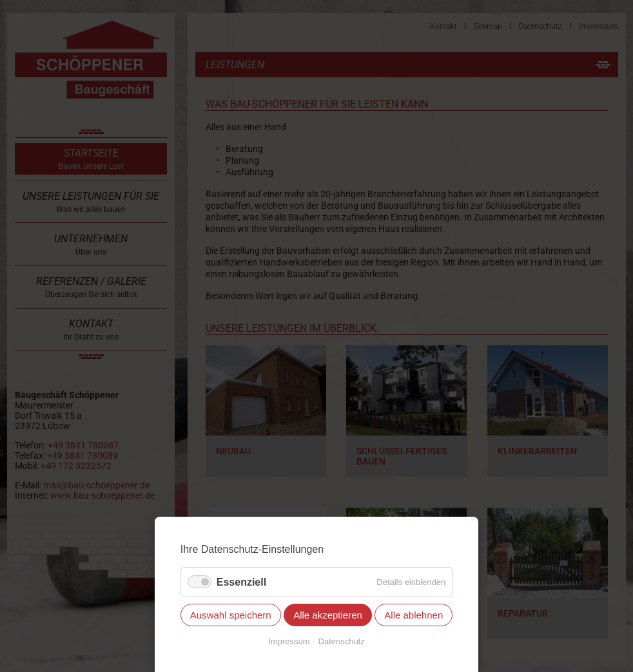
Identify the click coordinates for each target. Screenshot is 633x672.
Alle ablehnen (414, 615)
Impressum (289, 641)
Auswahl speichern (231, 615)
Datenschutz (342, 641)
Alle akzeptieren (328, 615)
